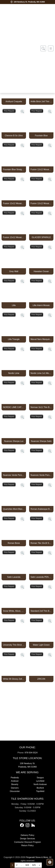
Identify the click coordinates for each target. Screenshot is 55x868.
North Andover (40, 784)
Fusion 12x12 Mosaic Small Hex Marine (41, 203)
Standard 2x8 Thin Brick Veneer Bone (41, 611)
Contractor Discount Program (28, 842)
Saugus (40, 778)
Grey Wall (14, 271)
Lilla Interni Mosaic (41, 305)
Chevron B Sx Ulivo (14, 136)
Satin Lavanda (14, 577)
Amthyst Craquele (14, 101)
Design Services (28, 839)
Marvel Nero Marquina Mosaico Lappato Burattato (41, 339)
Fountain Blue (41, 136)
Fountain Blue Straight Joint (14, 169)
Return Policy (28, 845)
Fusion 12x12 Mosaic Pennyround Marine (41, 169)
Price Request (9, 111)
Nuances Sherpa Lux (14, 441)
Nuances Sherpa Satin (41, 441)
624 (27, 865)
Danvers (15, 788)
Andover (15, 781)
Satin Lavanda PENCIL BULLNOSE (41, 577)
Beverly (15, 784)
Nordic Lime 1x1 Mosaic (41, 373)
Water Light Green (41, 645)
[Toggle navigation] (51, 48)
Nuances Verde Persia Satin (41, 475)
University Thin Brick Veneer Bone (14, 645)
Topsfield (40, 791)
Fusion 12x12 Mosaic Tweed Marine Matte (14, 237)
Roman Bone (14, 543)
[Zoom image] (22, 112)
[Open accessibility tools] (50, 862)
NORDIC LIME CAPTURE (14, 407)
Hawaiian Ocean (41, 271)
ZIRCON (41, 679)
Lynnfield (40, 781)
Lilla (14, 305)
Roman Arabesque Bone (41, 509)
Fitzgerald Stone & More (37, 857)
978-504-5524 (31, 753)
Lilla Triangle (14, 339)
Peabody (15, 778)
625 (34, 865)
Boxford (40, 788)
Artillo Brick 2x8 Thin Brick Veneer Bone (41, 101)
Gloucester (15, 791)
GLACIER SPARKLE (41, 237)
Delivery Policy (28, 835)
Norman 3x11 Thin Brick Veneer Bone (41, 407)
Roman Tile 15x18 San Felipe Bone (41, 543)
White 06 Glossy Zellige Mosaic (14, 679)
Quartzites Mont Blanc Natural (14, 509)
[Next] (40, 865)
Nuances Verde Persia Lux (14, 475)
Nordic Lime (14, 373)
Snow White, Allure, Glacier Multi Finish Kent (14, 611)
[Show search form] (43, 48)
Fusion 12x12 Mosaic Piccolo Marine (14, 203)
